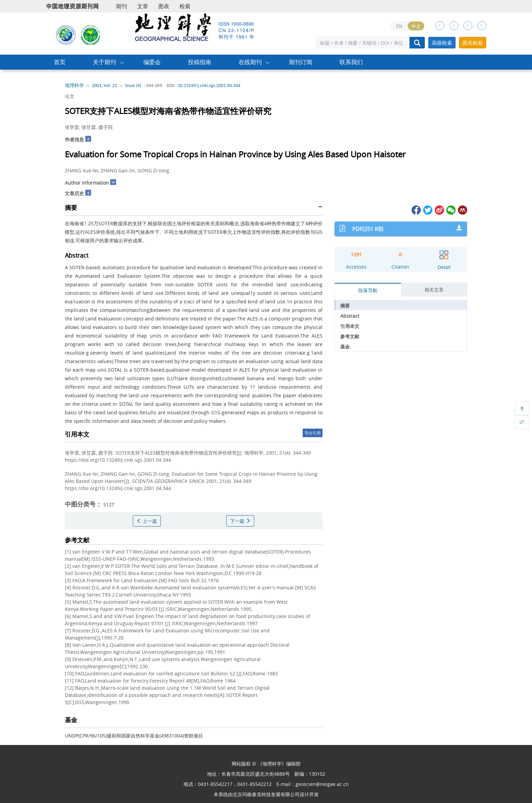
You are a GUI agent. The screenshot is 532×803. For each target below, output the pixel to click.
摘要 (345, 306)
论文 (70, 96)
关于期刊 (104, 62)
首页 (60, 62)
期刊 (121, 6)
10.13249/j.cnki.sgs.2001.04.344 (209, 85)
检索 (185, 6)
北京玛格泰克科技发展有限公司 (266, 794)
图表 (164, 6)
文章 (143, 6)
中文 (416, 26)
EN (399, 26)
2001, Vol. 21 (104, 85)
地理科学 (74, 85)
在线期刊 (250, 62)
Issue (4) (133, 85)
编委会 (152, 62)
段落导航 (368, 290)
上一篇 (147, 521)
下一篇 (240, 521)
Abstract (350, 316)
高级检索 (442, 43)
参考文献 (350, 336)
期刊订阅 (301, 62)
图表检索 (473, 43)
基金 (345, 347)
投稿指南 (200, 62)
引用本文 (350, 326)
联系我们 (351, 62)
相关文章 (434, 290)
